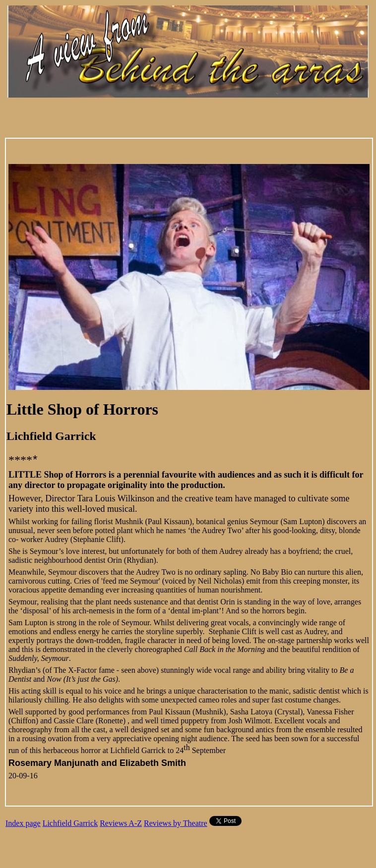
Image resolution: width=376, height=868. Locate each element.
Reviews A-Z (121, 823)
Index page (23, 823)
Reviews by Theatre (176, 823)
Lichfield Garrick (70, 823)
